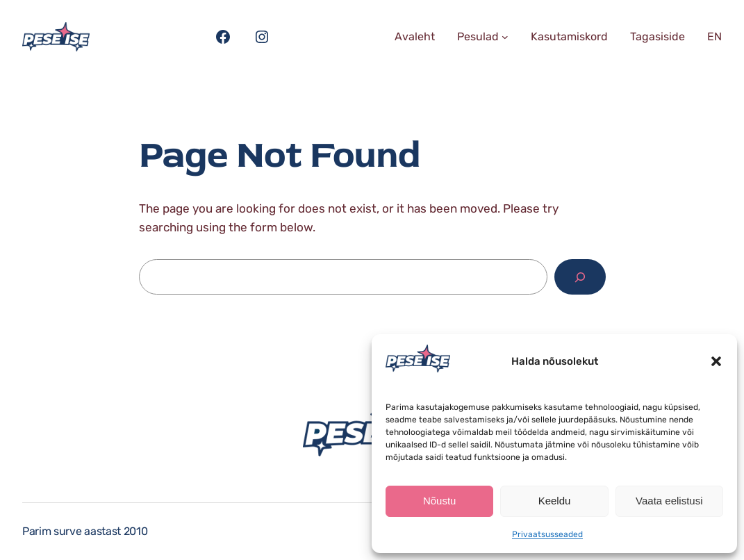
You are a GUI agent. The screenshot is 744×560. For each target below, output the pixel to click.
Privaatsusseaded (547, 534)
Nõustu (440, 501)
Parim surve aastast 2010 (85, 531)
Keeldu (555, 501)
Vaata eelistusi (669, 501)
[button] (716, 361)
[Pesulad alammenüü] (505, 37)
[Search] (580, 277)
